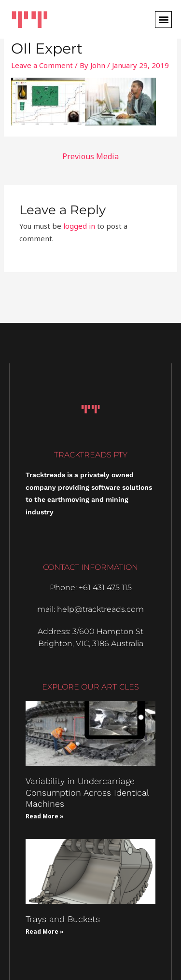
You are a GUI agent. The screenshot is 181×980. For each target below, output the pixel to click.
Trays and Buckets (63, 919)
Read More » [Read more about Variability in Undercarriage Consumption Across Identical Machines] (45, 816)
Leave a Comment (42, 65)
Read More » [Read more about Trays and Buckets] (45, 932)
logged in (79, 226)
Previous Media (90, 156)
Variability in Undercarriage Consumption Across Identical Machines (87, 792)
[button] (163, 20)
